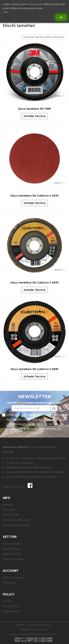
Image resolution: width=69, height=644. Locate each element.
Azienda (8, 504)
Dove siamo (10, 510)
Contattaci (9, 583)
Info (6, 12)
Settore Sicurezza (14, 559)
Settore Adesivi (12, 549)
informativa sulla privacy (50, 420)
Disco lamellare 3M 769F (35, 109)
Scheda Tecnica (34, 116)
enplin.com (51, 634)
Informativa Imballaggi (16, 525)
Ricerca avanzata (13, 577)
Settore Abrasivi (12, 544)
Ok (61, 17)
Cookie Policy (11, 606)
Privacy (7, 601)
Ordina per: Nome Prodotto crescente (43, 37)
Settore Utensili (12, 554)
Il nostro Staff (10, 515)
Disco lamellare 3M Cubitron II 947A (34, 196)
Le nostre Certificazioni (17, 520)
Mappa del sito (12, 611)
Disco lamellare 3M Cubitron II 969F (34, 369)
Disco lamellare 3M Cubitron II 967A (34, 283)
